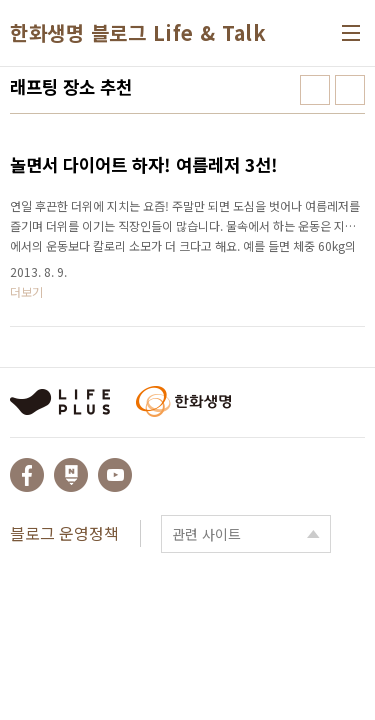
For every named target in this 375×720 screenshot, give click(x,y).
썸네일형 (315, 90)
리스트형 (350, 90)
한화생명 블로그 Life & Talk (138, 33)
